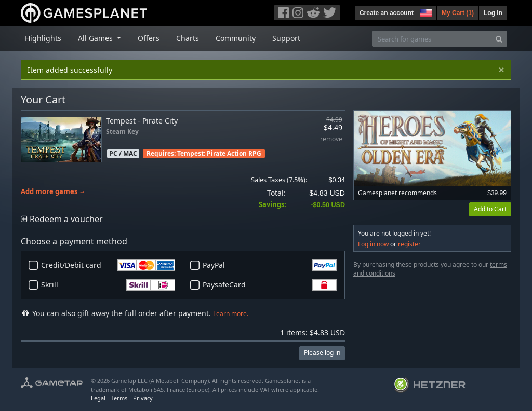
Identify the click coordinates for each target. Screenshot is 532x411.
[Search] (499, 39)
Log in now (373, 244)
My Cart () (458, 13)
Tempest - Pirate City (142, 121)
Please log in (322, 353)
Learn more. (231, 314)
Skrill (108, 285)
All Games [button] (96, 38)
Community (236, 38)
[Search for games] (432, 39)
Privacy (143, 398)
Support (286, 38)
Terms (119, 398)
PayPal (270, 265)
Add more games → (53, 192)
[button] (425, 11)
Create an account (387, 13)
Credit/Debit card (108, 265)
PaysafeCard (270, 285)
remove (331, 139)
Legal (98, 398)
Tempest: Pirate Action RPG (219, 153)
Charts (188, 38)
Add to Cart (490, 209)
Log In (493, 13)
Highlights (43, 38)
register (409, 244)
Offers (149, 38)
